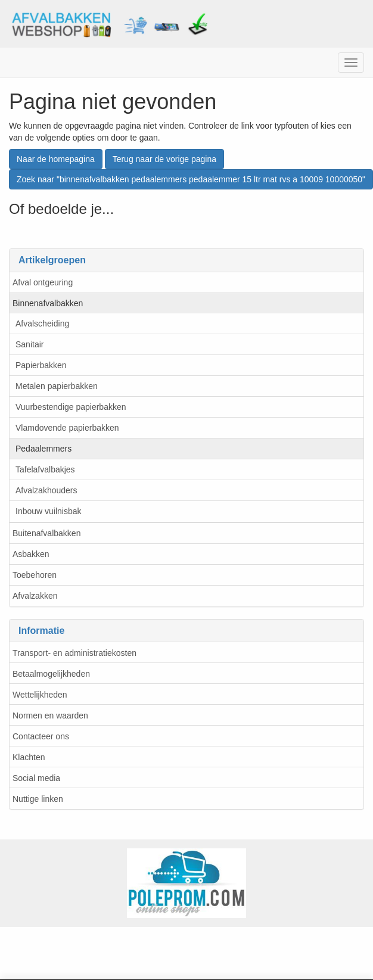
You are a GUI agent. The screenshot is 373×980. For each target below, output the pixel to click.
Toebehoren (35, 575)
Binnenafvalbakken (48, 303)
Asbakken (31, 554)
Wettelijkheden (40, 695)
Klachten (29, 757)
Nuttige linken (38, 799)
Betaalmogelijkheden (51, 674)
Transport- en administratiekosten (74, 653)
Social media (36, 778)
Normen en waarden (50, 715)
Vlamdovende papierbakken (67, 428)
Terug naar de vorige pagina (164, 159)
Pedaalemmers (43, 449)
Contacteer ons (41, 736)
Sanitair (29, 344)
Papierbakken (41, 365)
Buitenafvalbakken (46, 533)
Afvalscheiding (42, 323)
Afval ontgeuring (43, 282)
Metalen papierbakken (57, 386)
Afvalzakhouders (46, 490)
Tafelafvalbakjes (45, 469)
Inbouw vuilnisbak (49, 511)
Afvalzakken (35, 596)
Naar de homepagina (56, 159)
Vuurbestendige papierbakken (71, 407)
